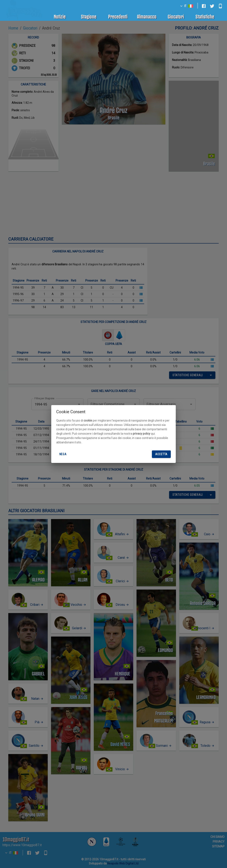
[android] (220, 6)
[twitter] (212, 6)
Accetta (161, 454)
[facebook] (204, 6)
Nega (63, 454)
